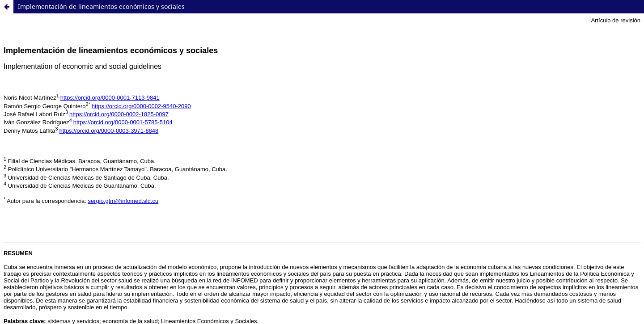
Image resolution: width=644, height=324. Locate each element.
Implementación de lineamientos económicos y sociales (101, 6)
